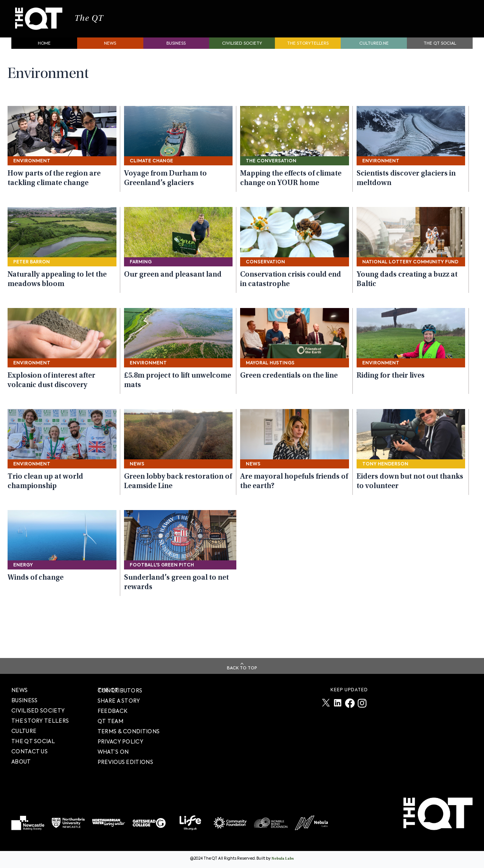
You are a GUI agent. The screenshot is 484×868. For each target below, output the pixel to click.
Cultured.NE (374, 51)
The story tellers (40, 721)
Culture (24, 731)
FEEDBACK (112, 711)
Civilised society (242, 51)
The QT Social (440, 51)
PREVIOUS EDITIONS (125, 762)
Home (44, 51)
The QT (109, 23)
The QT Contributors (120, 690)
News (110, 51)
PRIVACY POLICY (120, 742)
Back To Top (242, 668)
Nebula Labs (283, 859)
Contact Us (29, 751)
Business (176, 51)
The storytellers (308, 51)
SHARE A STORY (119, 701)
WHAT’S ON (113, 752)
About (21, 762)
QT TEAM (110, 721)
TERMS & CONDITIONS (129, 731)
